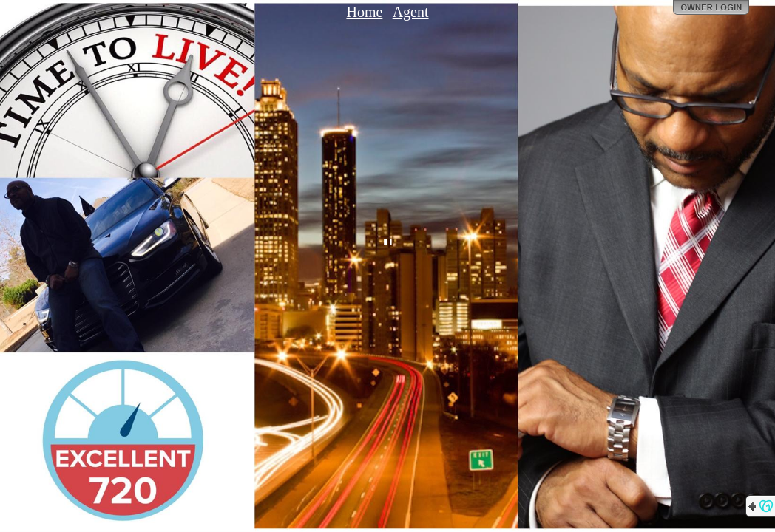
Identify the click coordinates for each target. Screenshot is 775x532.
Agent (411, 12)
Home (364, 12)
